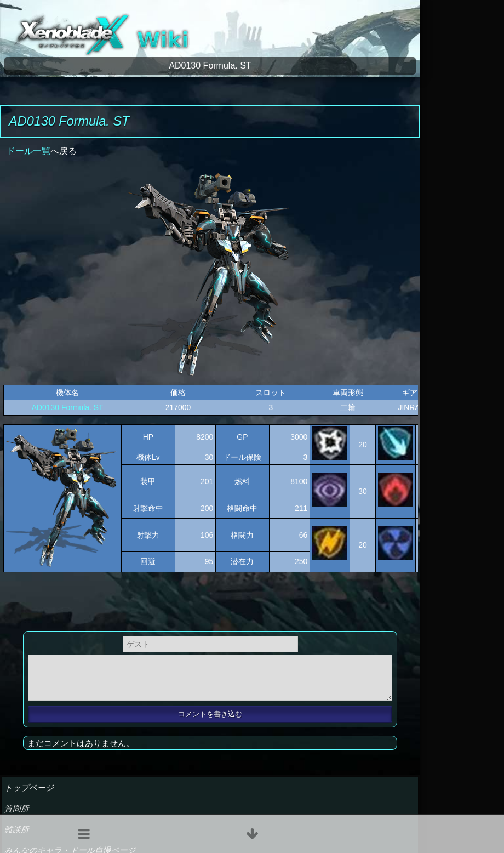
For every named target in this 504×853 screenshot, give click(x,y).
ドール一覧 (28, 151)
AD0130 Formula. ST (68, 407)
